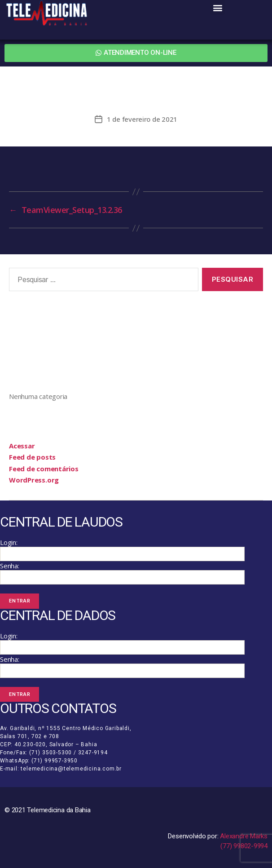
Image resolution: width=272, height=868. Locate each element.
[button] (217, 7)
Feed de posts (32, 457)
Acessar (22, 446)
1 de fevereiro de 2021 (142, 119)
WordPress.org (34, 480)
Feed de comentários (44, 469)
